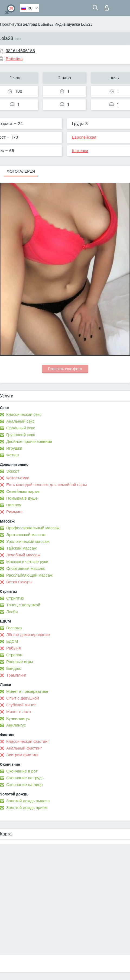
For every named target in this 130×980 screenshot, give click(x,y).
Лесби (12, 612)
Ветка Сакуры (19, 582)
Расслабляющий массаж (29, 575)
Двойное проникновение (29, 441)
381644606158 (20, 51)
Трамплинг (16, 675)
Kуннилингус (18, 718)
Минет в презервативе (27, 691)
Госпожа (14, 628)
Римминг (14, 512)
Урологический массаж (28, 541)
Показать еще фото (65, 369)
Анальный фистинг (24, 748)
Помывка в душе (22, 498)
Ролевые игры (20, 662)
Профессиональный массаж (33, 528)
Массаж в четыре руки (27, 562)
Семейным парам (23, 491)
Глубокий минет (21, 705)
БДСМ (12, 641)
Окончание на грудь (25, 778)
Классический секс (24, 414)
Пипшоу (14, 505)
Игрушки (14, 448)
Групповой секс (21, 435)
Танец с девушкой (23, 605)
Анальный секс (20, 421)
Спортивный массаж (25, 568)
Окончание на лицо (25, 785)
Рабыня (14, 648)
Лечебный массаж (23, 555)
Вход (107, 8)
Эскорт (13, 471)
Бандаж (14, 668)
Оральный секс (21, 428)
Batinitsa (46, 24)
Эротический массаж (26, 535)
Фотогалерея (21, 171)
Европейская (84, 137)
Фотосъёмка (18, 478)
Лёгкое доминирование (28, 635)
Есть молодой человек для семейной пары (46, 485)
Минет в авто (19, 712)
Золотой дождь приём (27, 808)
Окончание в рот (22, 771)
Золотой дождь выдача (28, 801)
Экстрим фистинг (22, 755)
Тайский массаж (21, 548)
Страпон (14, 655)
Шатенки (80, 151)
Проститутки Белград (19, 24)
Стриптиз (15, 598)
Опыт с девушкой (23, 698)
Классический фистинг (27, 741)
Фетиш (13, 455)
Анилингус (16, 725)
